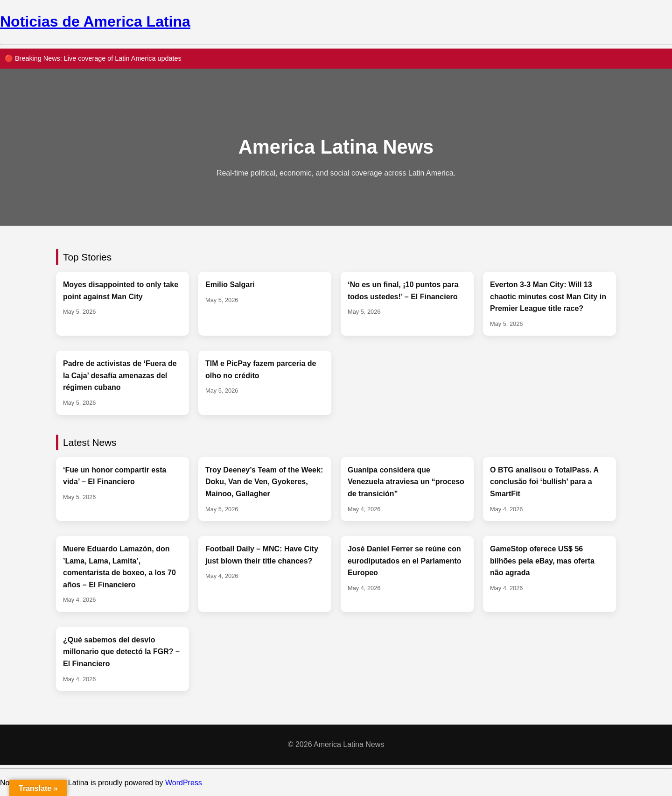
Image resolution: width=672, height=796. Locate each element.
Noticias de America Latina (95, 21)
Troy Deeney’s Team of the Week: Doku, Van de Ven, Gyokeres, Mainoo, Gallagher (264, 482)
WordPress (184, 783)
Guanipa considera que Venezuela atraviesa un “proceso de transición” (406, 482)
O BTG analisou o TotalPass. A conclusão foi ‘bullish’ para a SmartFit (544, 482)
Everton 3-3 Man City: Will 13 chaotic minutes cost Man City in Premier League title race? (548, 296)
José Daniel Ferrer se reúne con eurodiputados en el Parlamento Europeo (405, 561)
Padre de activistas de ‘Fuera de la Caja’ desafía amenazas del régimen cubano (120, 375)
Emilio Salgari (230, 285)
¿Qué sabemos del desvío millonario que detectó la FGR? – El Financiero (121, 652)
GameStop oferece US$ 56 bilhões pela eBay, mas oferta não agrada (542, 561)
